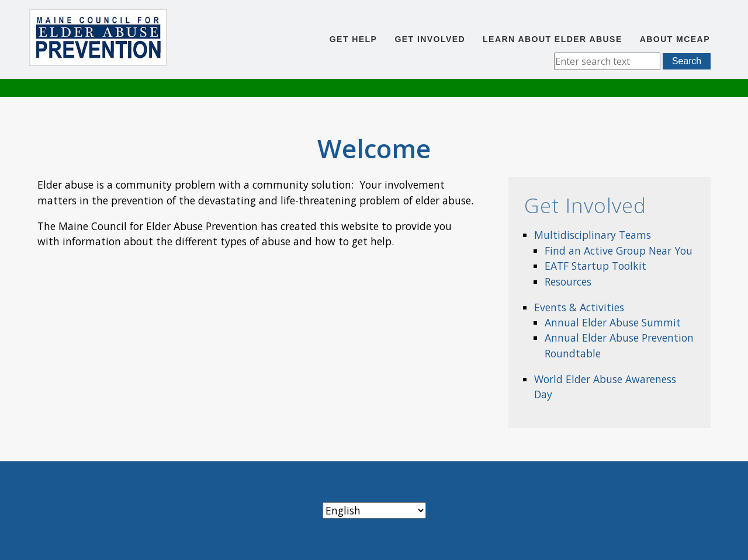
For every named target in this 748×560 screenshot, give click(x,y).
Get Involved (430, 39)
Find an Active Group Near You (619, 251)
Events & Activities (579, 307)
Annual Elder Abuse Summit (613, 322)
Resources (568, 281)
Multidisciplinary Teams (593, 235)
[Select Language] (374, 510)
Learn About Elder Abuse (553, 39)
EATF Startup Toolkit (595, 266)
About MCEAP (675, 39)
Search (687, 61)
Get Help (354, 39)
